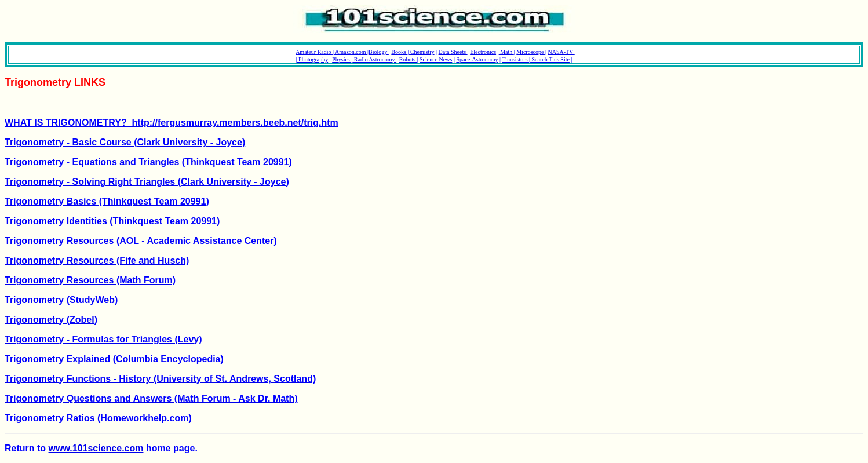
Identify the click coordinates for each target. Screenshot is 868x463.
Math (506, 52)
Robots (408, 59)
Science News (436, 59)
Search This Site (550, 59)
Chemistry (421, 52)
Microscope (531, 52)
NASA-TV (561, 52)
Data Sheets (453, 52)
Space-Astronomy (477, 59)
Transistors (515, 59)
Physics (342, 59)
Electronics (483, 52)
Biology (379, 52)
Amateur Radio (314, 52)
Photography (313, 59)
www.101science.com (96, 448)
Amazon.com (351, 52)
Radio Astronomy (374, 59)
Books (399, 52)
